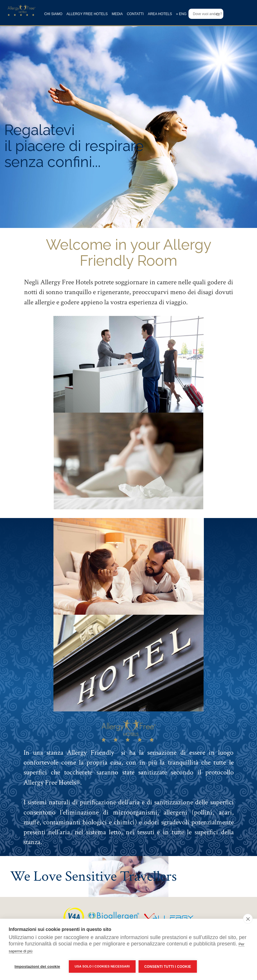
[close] (248, 919)
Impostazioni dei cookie (37, 966)
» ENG (181, 14)
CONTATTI (135, 14)
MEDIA (117, 14)
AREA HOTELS (160, 14)
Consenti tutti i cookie (168, 967)
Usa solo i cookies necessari (102, 966)
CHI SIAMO (53, 14)
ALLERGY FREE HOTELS (87, 14)
